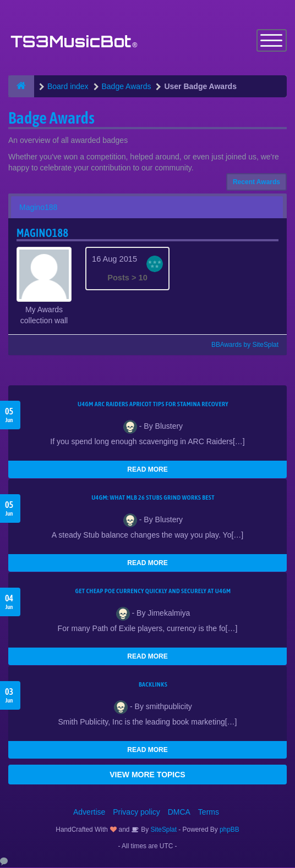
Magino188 (38, 208)
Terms (209, 812)
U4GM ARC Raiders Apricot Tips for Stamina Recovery (153, 405)
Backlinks (153, 685)
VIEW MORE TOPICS (147, 775)
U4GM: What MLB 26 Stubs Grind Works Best (153, 498)
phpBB (230, 830)
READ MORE (147, 470)
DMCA (179, 812)
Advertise (89, 812)
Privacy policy (136, 812)
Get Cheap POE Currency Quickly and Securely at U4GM (153, 591)
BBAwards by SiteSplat (240, 345)
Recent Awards (256, 183)
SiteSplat (163, 830)
